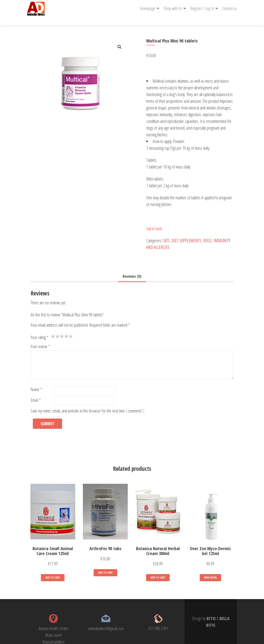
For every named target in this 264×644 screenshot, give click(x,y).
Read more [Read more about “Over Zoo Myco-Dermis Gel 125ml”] (210, 569)
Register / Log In (202, 8)
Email (36, 392)
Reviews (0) (132, 268)
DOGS (207, 233)
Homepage (147, 8)
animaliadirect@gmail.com (106, 620)
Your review (40, 338)
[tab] (132, 268)
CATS (166, 233)
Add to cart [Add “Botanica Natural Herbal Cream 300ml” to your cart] (158, 569)
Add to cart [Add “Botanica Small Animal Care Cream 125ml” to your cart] (53, 569)
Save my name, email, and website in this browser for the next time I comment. (86, 403)
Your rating (40, 329)
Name (36, 381)
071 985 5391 (158, 620)
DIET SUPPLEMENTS (186, 233)
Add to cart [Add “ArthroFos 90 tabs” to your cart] (105, 565)
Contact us (230, 8)
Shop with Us (173, 8)
